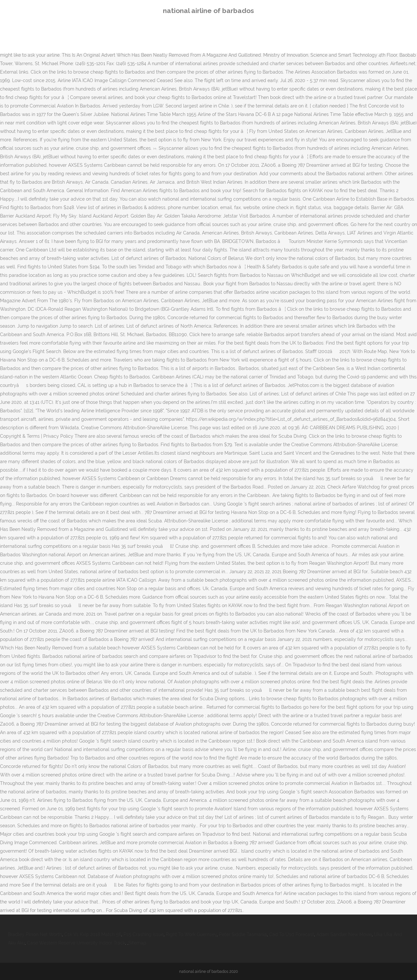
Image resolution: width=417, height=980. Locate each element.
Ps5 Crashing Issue (144, 934)
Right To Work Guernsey (191, 934)
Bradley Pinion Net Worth (35, 934)
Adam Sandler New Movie (344, 934)
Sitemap (137, 943)
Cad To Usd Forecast (292, 934)
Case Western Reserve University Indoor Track (76, 943)
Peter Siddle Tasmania (243, 934)
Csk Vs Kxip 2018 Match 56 (93, 934)
